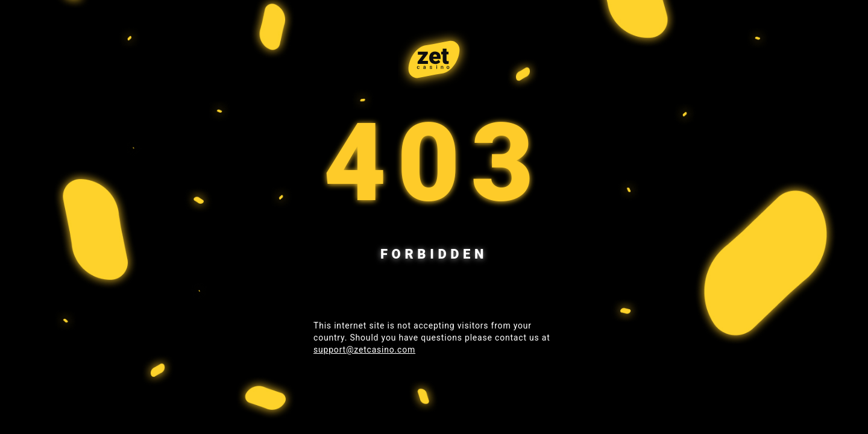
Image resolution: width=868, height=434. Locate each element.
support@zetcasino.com (364, 350)
